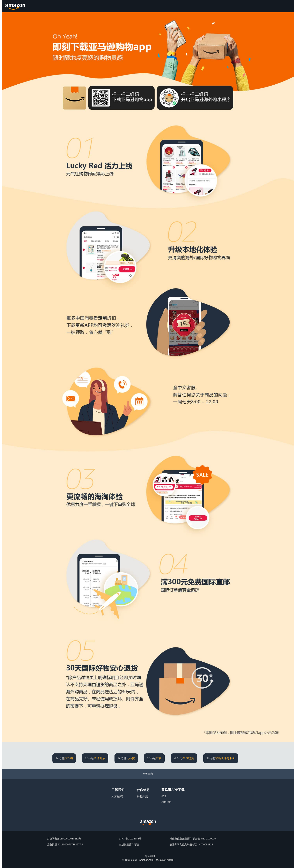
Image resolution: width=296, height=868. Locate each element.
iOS (164, 796)
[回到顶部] (148, 774)
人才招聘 (117, 796)
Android (166, 802)
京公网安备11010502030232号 (64, 839)
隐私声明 (150, 856)
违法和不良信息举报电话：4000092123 (191, 845)
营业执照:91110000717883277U (65, 845)
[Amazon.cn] (16, 6)
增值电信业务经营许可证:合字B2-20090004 (193, 839)
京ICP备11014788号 (130, 839)
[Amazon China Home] (148, 823)
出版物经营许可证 (129, 845)
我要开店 (142, 796)
